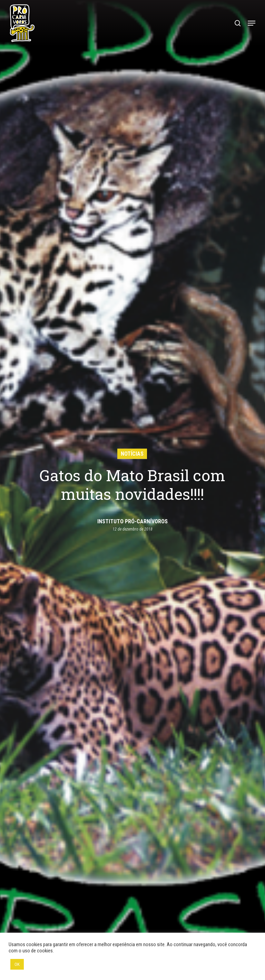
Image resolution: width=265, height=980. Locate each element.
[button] (252, 23)
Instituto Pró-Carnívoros (132, 521)
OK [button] (17, 964)
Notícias (132, 453)
